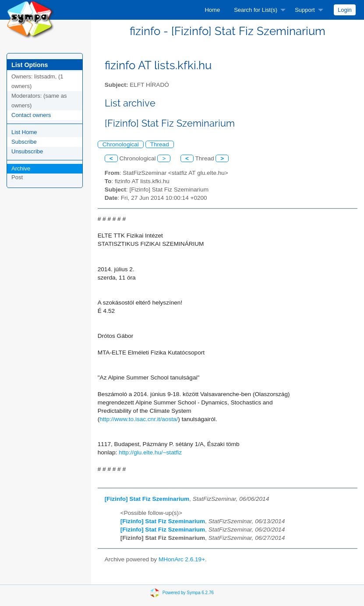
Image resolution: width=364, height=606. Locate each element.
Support (305, 10)
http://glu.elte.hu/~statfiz (150, 452)
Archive (21, 168)
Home (212, 10)
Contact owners (31, 115)
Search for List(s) (256, 10)
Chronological (121, 144)
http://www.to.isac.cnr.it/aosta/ (139, 419)
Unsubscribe (27, 151)
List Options (30, 65)
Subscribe (24, 142)
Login (345, 10)
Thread (160, 144)
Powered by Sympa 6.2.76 (188, 592)
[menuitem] (212, 10)
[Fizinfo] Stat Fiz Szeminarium (147, 499)
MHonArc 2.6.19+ (182, 559)
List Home (24, 132)
